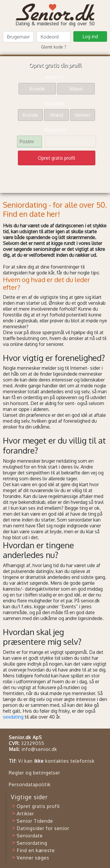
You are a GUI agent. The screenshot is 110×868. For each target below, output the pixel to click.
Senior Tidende (35, 821)
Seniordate (30, 836)
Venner (83, 115)
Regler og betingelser (34, 773)
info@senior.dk (39, 749)
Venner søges (33, 858)
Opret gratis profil (38, 806)
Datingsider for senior (43, 828)
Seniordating (32, 843)
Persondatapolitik (30, 784)
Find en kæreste (36, 850)
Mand (76, 88)
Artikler (25, 814)
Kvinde (37, 88)
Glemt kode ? (54, 47)
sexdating (13, 717)
